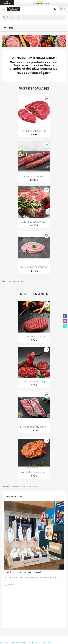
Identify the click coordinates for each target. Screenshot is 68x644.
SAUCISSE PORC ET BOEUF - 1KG (34, 267)
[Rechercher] (34, 17)
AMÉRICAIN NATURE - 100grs (34, 382)
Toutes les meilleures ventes (20, 487)
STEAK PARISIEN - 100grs (34, 336)
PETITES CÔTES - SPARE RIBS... (34, 427)
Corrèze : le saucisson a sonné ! (23, 573)
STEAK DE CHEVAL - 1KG (34, 176)
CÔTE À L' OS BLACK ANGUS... (34, 222)
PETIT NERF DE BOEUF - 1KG (34, 131)
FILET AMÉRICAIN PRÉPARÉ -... (34, 473)
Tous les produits (13, 281)
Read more (9, 585)
